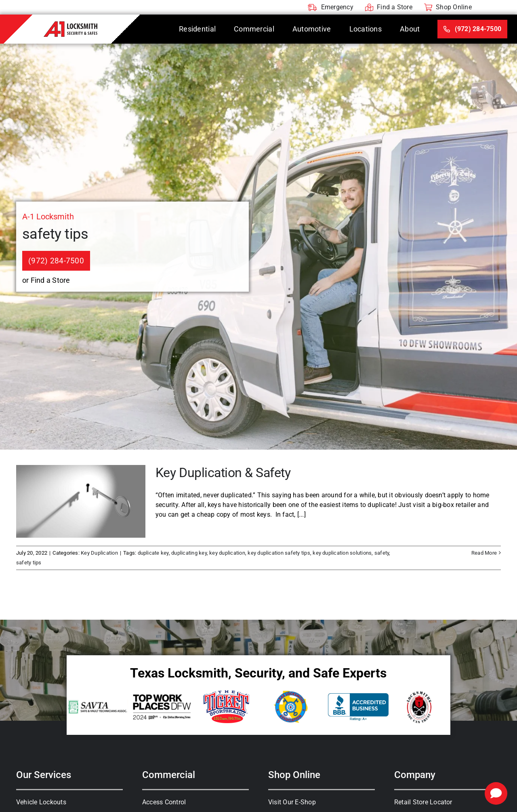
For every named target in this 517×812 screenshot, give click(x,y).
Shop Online (294, 775)
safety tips (29, 563)
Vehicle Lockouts (41, 802)
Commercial (169, 775)
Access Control (164, 802)
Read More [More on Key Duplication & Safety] (484, 553)
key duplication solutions (342, 553)
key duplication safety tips (279, 553)
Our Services (44, 775)
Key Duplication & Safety (223, 473)
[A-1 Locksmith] (70, 24)
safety (382, 553)
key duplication (227, 553)
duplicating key (189, 553)
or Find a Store (46, 280)
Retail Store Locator (423, 802)
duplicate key (153, 553)
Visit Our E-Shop (292, 802)
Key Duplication (99, 553)
